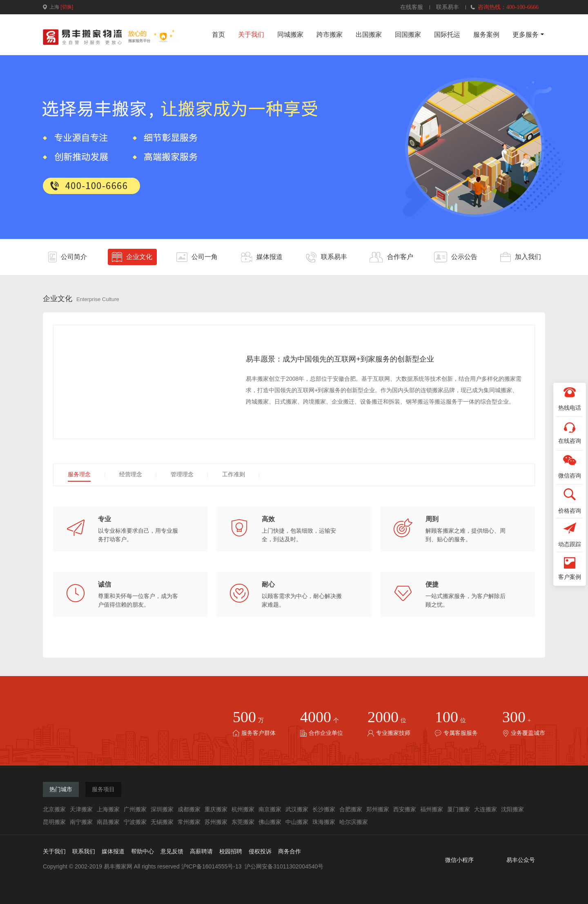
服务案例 (486, 35)
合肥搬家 (351, 809)
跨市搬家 (330, 35)
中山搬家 (297, 822)
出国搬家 (369, 35)
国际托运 (447, 35)
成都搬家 (189, 809)
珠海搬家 (324, 822)
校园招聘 (231, 852)
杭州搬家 (243, 809)
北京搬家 (54, 809)
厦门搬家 (459, 809)
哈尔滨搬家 (354, 822)
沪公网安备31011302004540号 (283, 866)
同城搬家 (290, 35)
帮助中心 (143, 852)
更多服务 (526, 35)
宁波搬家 (135, 822)
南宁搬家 (81, 822)
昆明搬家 (54, 822)
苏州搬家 (216, 822)
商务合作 (290, 852)
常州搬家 (189, 822)
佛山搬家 (270, 822)
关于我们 (251, 35)
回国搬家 (408, 35)
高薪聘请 (201, 852)
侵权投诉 (260, 852)
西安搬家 (405, 809)
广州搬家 (135, 809)
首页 (218, 35)
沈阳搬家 (512, 809)
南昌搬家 (108, 822)
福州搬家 (432, 809)
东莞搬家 (243, 822)
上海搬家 (108, 809)
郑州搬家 (378, 809)
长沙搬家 (324, 809)
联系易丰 (448, 7)
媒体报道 (113, 852)
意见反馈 (172, 852)
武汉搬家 (297, 809)
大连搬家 (486, 809)
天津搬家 (81, 809)
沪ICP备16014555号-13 (212, 866)
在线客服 (412, 7)
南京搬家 (270, 809)
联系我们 (84, 852)
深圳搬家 (162, 809)
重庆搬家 (216, 809)
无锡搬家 (162, 822)
